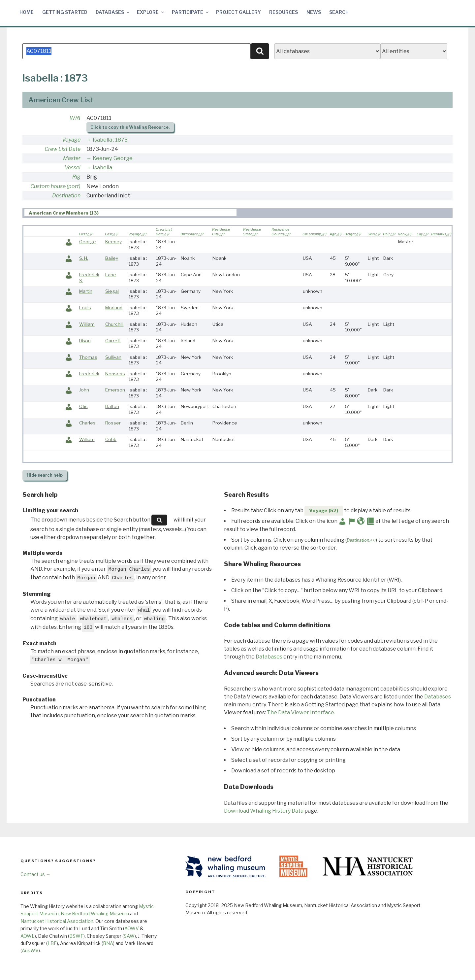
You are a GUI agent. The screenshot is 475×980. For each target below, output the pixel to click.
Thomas (88, 357)
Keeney (113, 242)
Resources (284, 12)
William (87, 324)
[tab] (130, 213)
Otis (83, 406)
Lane (111, 275)
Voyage (71, 140)
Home (27, 12)
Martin (86, 291)
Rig (76, 177)
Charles (87, 423)
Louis (85, 308)
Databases (113, 12)
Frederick (89, 374)
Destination (66, 196)
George (88, 242)
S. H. (84, 258)
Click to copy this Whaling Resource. (130, 127)
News (314, 12)
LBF (52, 943)
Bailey (112, 258)
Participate (191, 12)
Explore (151, 12)
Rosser (113, 423)
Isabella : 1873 (110, 140)
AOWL (28, 936)
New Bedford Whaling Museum (95, 913)
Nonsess (115, 374)
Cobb (111, 439)
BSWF (76, 936)
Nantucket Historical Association (57, 921)
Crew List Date (63, 149)
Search (339, 12)
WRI (75, 118)
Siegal (112, 291)
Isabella (102, 168)
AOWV (132, 928)
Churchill (114, 324)
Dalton (112, 406)
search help (45, 475)
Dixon (85, 341)
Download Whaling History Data (264, 811)
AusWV (30, 950)
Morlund (114, 308)
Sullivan (113, 357)
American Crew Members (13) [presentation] (64, 213)
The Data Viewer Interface (301, 712)
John (84, 390)
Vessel (73, 168)
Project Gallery (238, 12)
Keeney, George (113, 158)
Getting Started (65, 12)
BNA (108, 943)
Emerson (115, 390)
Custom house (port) (55, 186)
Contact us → (35, 874)
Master (72, 158)
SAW (129, 936)
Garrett (113, 341)
